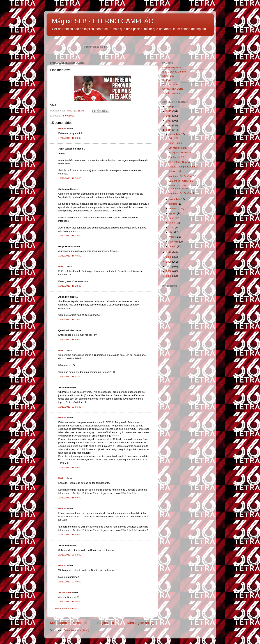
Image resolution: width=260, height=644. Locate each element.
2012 (169, 125)
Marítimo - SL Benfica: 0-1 (182, 176)
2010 (169, 252)
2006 (169, 271)
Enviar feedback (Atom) (76, 630)
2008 (169, 262)
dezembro (175, 134)
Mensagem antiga (141, 623)
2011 (169, 130)
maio (172, 227)
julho (172, 218)
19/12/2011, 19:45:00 (70, 339)
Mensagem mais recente (69, 623)
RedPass (167, 80)
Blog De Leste (170, 84)
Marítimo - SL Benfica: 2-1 (182, 193)
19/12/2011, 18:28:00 (70, 286)
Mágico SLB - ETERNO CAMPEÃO (103, 21)
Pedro (62, 266)
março (173, 237)
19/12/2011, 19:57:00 (70, 376)
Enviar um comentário (67, 609)
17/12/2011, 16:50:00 (70, 138)
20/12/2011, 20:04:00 (70, 555)
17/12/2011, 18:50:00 (70, 178)
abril (172, 232)
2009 (169, 257)
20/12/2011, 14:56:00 (70, 467)
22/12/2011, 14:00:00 (70, 602)
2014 (169, 116)
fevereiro (174, 242)
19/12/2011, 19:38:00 (70, 319)
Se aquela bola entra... (181, 152)
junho (172, 223)
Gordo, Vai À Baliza (173, 89)
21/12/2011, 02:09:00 (70, 582)
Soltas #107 (175, 171)
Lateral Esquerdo (172, 67)
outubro (174, 204)
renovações (68, 116)
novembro (175, 199)
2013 (169, 121)
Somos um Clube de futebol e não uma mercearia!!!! (187, 187)
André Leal (65, 592)
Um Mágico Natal (178, 148)
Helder (62, 129)
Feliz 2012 (174, 138)
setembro (174, 208)
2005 (169, 276)
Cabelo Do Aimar (172, 93)
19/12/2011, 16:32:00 (70, 236)
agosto (173, 213)
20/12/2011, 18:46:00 (70, 535)
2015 (169, 111)
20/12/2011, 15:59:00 (70, 498)
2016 (169, 107)
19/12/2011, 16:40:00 (70, 256)
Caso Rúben (175, 143)
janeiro (173, 246)
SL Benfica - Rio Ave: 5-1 (182, 162)
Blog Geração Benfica (174, 72)
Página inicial (107, 623)
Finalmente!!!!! (176, 157)
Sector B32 (168, 76)
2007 (169, 266)
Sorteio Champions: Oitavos (183, 167)
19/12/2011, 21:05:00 (70, 407)
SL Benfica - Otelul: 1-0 (181, 181)
